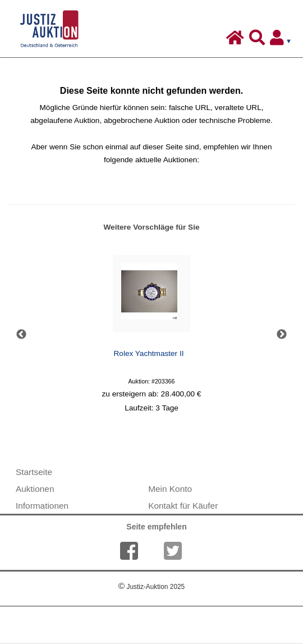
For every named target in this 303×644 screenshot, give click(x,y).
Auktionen (35, 489)
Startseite (34, 472)
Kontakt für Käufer (183, 506)
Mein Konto (170, 489)
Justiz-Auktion (151, 587)
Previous (21, 335)
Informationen (42, 506)
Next (282, 335)
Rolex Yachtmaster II (149, 353)
